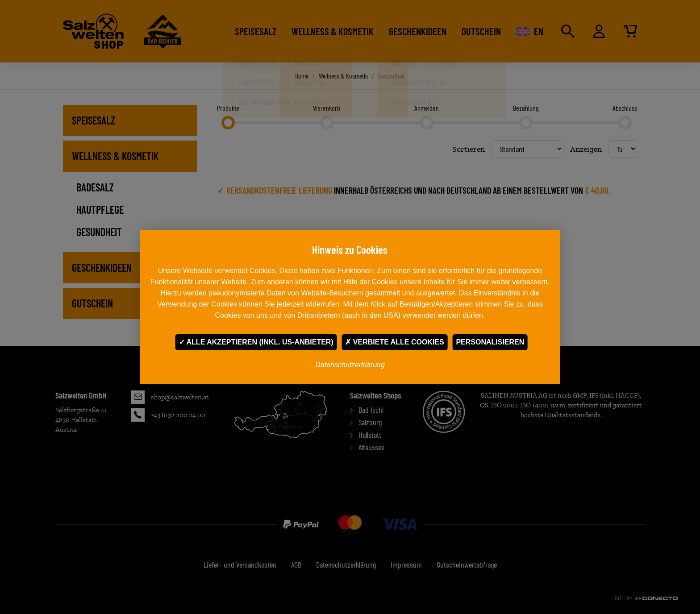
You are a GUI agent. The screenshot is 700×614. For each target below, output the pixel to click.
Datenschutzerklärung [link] (350, 365)
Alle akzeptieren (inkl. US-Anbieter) (256, 342)
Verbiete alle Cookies (394, 342)
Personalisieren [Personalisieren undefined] (490, 342)
